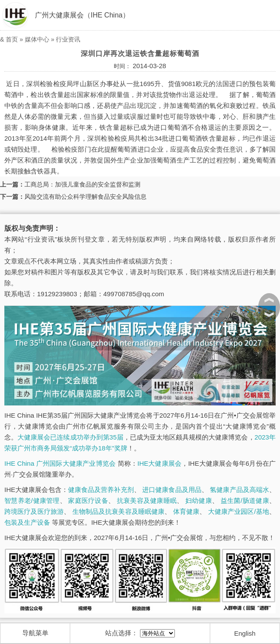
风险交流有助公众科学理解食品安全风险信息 (85, 197)
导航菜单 (35, 633)
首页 (12, 39)
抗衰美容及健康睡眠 (147, 500)
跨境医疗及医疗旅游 (34, 511)
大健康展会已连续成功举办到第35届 (70, 437)
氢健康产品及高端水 (239, 490)
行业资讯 (68, 39)
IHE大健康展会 (159, 463)
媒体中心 (37, 39)
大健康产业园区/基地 (239, 511)
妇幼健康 (199, 500)
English (245, 633)
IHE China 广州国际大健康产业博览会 (60, 463)
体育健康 (186, 511)
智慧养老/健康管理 (32, 500)
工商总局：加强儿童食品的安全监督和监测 (82, 184)
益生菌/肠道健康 (245, 500)
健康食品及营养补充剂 (101, 490)
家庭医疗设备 (88, 500)
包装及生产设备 (27, 522)
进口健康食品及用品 (172, 490)
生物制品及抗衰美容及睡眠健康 (119, 511)
